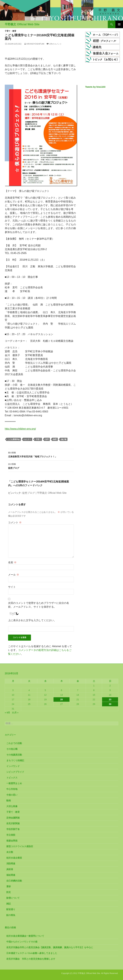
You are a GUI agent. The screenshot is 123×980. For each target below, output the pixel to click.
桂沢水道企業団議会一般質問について (25, 936)
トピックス (12, 778)
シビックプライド (15, 772)
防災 (9, 892)
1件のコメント (55, 44)
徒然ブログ (41, 466)
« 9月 (7, 713)
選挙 (9, 886)
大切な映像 (12, 806)
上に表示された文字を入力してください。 (32, 620)
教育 (55, 439)
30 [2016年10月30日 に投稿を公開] (110, 704)
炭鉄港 (10, 869)
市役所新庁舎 (13, 829)
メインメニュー (119, 24)
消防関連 (11, 864)
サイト (12, 587)
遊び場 (64, 439)
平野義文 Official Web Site (22, 24)
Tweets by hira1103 (95, 87)
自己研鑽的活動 (14, 881)
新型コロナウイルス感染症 (20, 846)
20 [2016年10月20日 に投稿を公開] (62, 699)
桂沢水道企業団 (14, 858)
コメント (15, 522)
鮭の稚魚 (11, 915)
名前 (12, 562)
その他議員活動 (14, 755)
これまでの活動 (14, 743)
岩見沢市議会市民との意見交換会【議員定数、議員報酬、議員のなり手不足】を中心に (50, 947)
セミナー (28, 439)
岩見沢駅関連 (13, 823)
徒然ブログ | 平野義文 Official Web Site (44, 493)
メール (13, 575)
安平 (47, 439)
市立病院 (11, 835)
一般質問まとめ (14, 783)
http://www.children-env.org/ (20, 429)
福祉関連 (11, 875)
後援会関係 (12, 841)
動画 (9, 801)
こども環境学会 (14, 439)
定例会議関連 (13, 818)
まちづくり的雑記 (15, 760)
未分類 (10, 852)
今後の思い (12, 795)
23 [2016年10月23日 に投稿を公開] (110, 699)
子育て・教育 (10, 31)
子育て (38, 439)
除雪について (13, 898)
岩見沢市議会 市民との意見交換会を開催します (31, 959)
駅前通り (11, 909)
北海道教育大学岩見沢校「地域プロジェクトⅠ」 (41, 454)
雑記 (9, 904)
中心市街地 (12, 789)
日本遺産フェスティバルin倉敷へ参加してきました (32, 953)
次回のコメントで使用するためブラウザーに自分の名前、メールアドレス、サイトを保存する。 (39, 605)
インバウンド (13, 766)
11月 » (15, 713)
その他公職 (12, 749)
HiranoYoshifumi (35, 44)
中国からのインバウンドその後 (22, 942)
